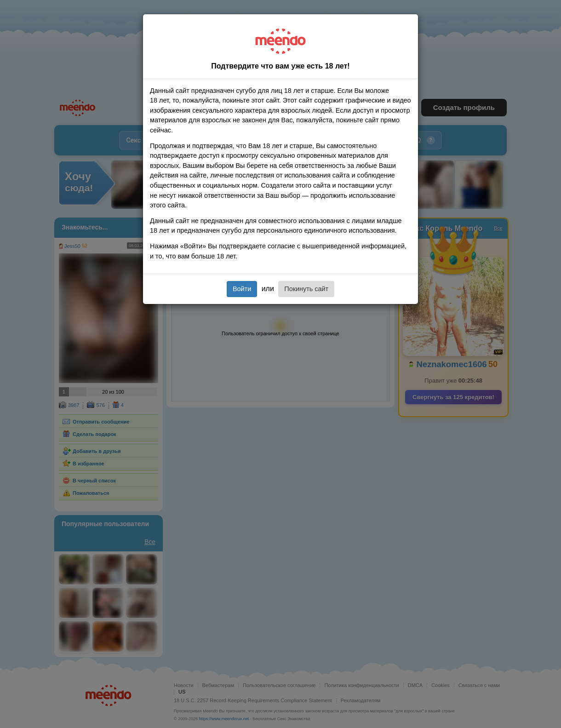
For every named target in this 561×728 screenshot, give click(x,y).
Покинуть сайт (306, 289)
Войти (242, 289)
